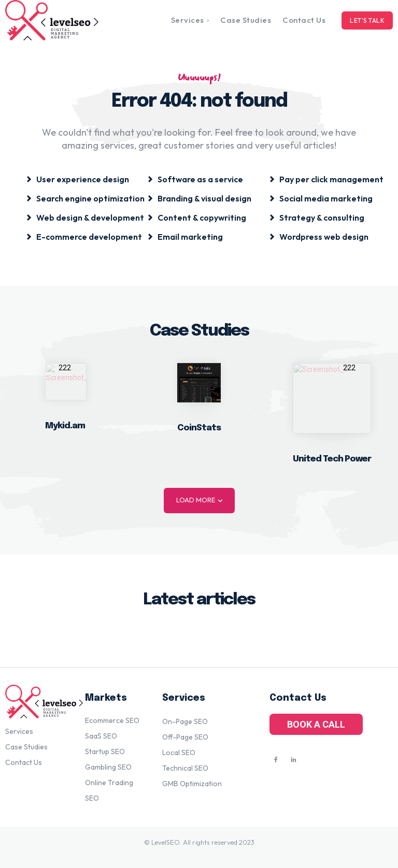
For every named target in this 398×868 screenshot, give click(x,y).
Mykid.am (65, 426)
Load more (199, 500)
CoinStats (199, 428)
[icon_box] (78, 178)
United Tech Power (332, 459)
